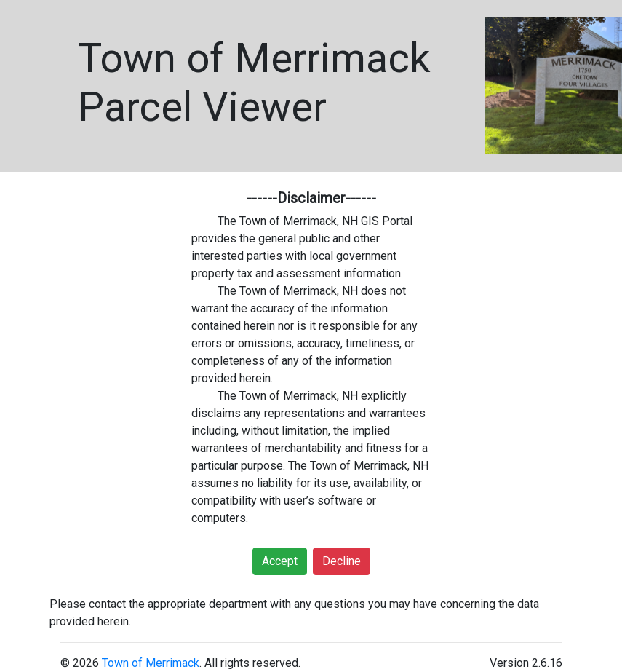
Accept (280, 561)
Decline (342, 561)
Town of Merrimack (151, 663)
